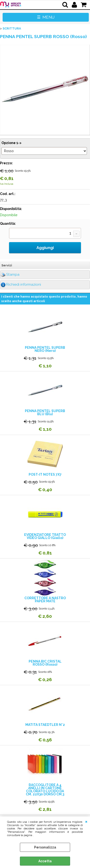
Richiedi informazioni (24, 284)
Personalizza (45, 847)
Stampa (13, 274)
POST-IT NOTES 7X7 (45, 475)
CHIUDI (86, 821)
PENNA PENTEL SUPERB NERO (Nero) (45, 349)
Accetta (45, 861)
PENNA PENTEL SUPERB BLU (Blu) (45, 413)
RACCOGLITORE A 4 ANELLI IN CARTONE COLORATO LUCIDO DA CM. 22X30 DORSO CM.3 (45, 790)
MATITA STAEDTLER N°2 (45, 725)
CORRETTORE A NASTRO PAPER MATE (45, 600)
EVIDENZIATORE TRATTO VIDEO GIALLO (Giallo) (45, 536)
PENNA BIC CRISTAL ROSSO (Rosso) (45, 663)
